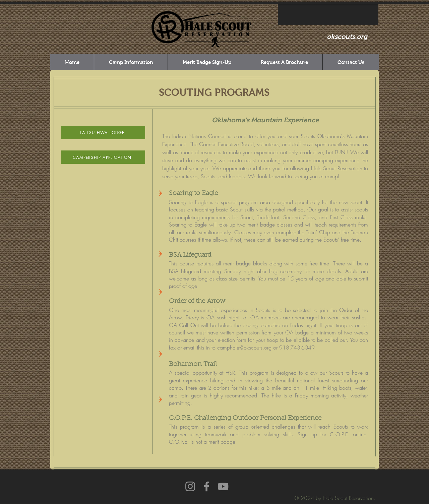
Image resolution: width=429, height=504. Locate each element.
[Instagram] (190, 486)
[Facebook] (207, 486)
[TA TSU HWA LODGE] (103, 132)
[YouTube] (223, 486)
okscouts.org (347, 37)
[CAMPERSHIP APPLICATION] (103, 157)
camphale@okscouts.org (244, 348)
